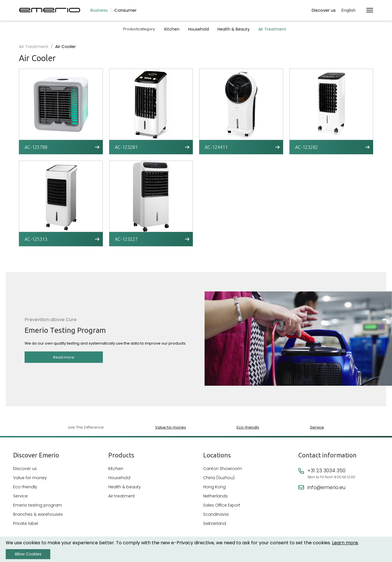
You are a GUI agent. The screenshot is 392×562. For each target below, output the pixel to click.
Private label (26, 523)
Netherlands (215, 496)
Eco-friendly (248, 427)
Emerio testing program (38, 505)
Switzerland (215, 523)
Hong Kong (214, 487)
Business (99, 10)
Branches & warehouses (38, 514)
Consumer (125, 10)
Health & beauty (125, 487)
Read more (64, 357)
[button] (351, 10)
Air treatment (122, 496)
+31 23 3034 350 (326, 471)
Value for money (171, 427)
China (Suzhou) (219, 478)
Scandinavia (216, 514)
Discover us (324, 10)
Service (317, 427)
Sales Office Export (222, 505)
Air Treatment (272, 29)
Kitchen (172, 29)
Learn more (345, 543)
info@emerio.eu (326, 487)
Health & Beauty (234, 29)
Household (198, 29)
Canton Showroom (223, 469)
